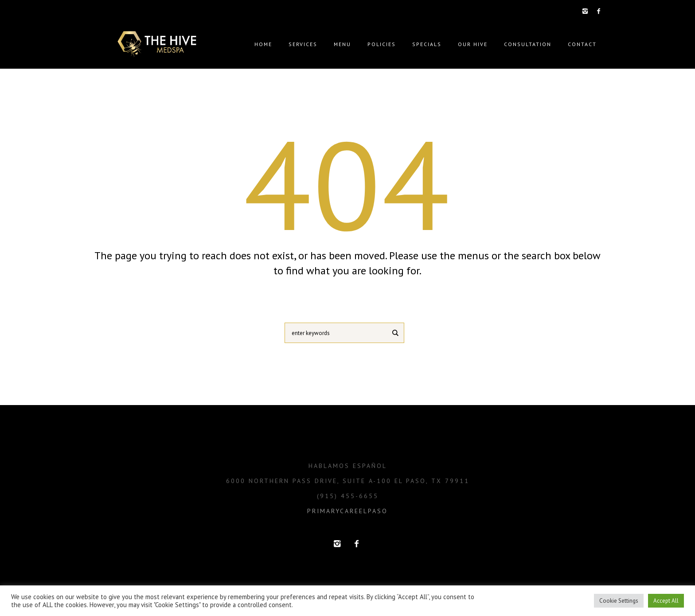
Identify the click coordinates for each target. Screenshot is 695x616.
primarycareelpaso (347, 511)
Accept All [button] (666, 601)
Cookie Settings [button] (619, 601)
